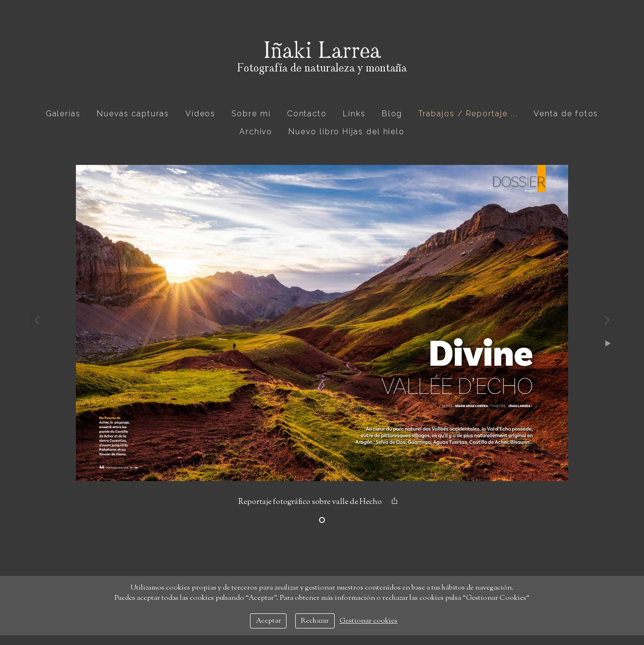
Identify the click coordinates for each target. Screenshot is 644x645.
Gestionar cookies (368, 621)
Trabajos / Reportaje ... (468, 114)
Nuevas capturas (133, 114)
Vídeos (201, 114)
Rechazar (315, 621)
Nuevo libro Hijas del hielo (347, 132)
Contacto (307, 114)
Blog (392, 114)
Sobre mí (251, 114)
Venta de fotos (566, 114)
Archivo (256, 132)
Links (354, 114)
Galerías (63, 114)
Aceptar (268, 621)
